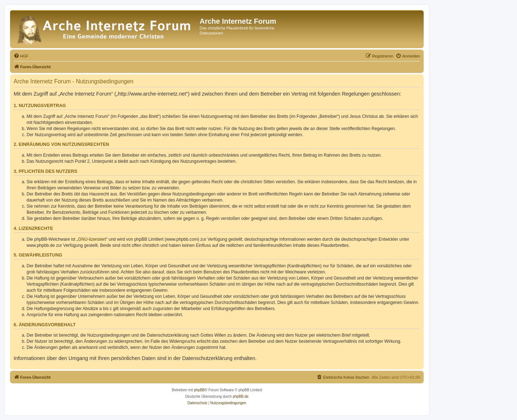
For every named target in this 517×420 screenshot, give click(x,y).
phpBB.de (241, 396)
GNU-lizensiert (92, 239)
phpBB (199, 390)
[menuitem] (21, 56)
